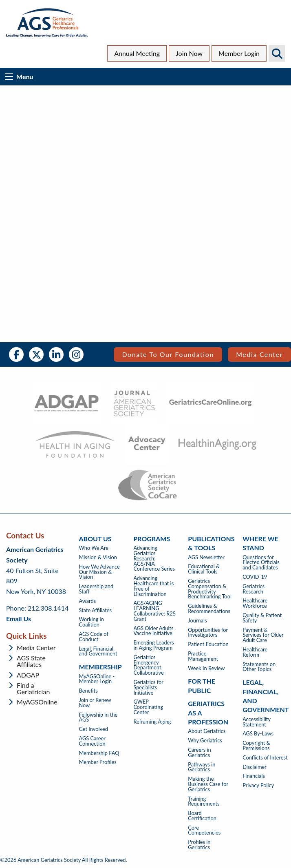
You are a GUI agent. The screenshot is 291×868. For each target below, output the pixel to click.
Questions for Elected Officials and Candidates (261, 562)
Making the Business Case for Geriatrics (208, 784)
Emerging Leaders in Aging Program (153, 645)
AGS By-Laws (258, 734)
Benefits (88, 691)
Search (277, 53)
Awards (88, 601)
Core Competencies (204, 830)
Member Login (239, 53)
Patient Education (208, 644)
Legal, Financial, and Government (98, 651)
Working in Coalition (91, 622)
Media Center (259, 354)
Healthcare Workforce (255, 603)
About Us (95, 539)
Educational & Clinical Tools (204, 569)
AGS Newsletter (206, 557)
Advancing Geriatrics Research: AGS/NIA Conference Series (154, 558)
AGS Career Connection (92, 741)
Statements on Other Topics (259, 667)
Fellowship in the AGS (98, 717)
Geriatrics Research (254, 589)
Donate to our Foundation (168, 354)
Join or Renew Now (95, 703)
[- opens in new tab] (67, 403)
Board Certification (202, 816)
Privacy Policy (258, 785)
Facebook (16, 354)
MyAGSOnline (37, 702)
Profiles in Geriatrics (199, 845)
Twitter (36, 354)
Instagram (76, 354)
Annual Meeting (137, 53)
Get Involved (94, 729)
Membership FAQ (99, 753)
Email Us (19, 619)
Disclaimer (255, 767)
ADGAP (28, 675)
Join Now (189, 53)
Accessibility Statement (257, 722)
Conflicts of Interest (265, 758)
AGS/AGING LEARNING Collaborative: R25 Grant (154, 611)
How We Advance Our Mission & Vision (99, 572)
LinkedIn (56, 354)
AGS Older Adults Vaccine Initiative (153, 631)
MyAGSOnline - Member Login (97, 679)
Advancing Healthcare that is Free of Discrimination (153, 586)
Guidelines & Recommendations (209, 609)
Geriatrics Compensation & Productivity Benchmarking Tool (210, 589)
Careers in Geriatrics (199, 753)
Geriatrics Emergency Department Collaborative (148, 665)
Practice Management (203, 656)
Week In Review (206, 668)
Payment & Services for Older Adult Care (263, 635)
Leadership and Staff (96, 589)
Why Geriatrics (205, 741)
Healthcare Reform (255, 652)
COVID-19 (255, 577)
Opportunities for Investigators (208, 633)
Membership (100, 667)
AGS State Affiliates (31, 661)
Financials (254, 776)
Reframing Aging (152, 722)
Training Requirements (204, 802)
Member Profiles (98, 762)
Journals (197, 621)
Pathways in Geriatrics (202, 767)
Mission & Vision (98, 557)
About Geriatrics (207, 731)
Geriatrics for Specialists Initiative (148, 687)
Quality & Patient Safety (262, 618)
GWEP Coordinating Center (148, 707)
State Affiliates (96, 610)
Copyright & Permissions (256, 746)
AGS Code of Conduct (94, 637)
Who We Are (94, 548)
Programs (152, 539)
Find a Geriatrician (33, 689)
